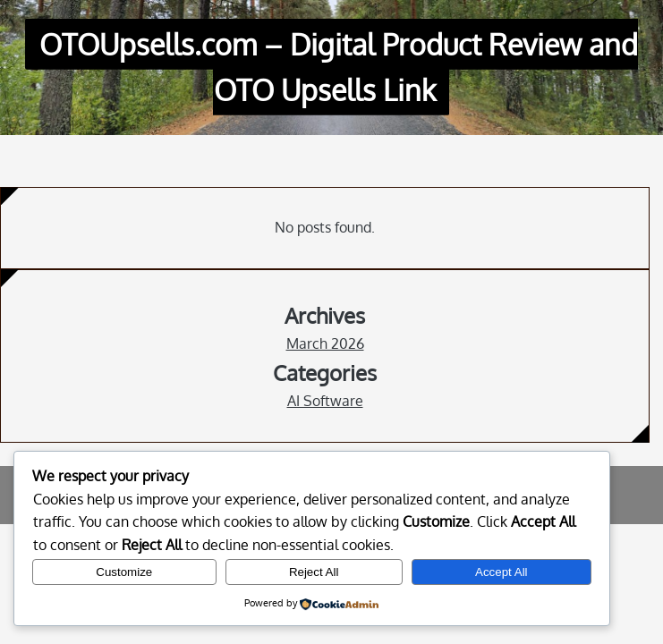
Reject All (314, 572)
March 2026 (325, 343)
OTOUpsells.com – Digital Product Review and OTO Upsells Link (339, 67)
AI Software (325, 401)
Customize (124, 572)
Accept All (501, 572)
